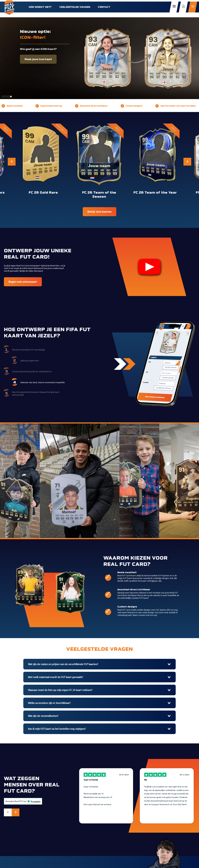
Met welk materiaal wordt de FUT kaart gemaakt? (56, 677)
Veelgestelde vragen (75, 7)
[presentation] (12, 162)
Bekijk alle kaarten (99, 212)
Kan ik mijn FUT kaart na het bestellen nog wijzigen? (57, 729)
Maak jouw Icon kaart (38, 59)
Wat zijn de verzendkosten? (43, 716)
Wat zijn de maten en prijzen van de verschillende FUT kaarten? (63, 664)
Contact (104, 7)
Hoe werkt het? (40, 7)
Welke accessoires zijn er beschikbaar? (49, 703)
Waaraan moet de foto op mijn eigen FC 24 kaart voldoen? (60, 690)
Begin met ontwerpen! (23, 282)
